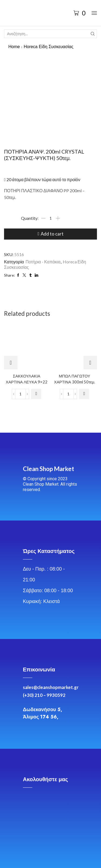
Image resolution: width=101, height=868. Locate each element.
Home (14, 47)
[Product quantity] (51, 218)
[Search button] (93, 34)
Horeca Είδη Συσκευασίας (49, 47)
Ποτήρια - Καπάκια (43, 262)
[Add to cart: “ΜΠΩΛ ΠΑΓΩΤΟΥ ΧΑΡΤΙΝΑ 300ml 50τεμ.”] (84, 394)
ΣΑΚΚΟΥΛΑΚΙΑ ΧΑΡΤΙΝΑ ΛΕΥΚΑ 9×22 (27, 379)
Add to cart (52, 234)
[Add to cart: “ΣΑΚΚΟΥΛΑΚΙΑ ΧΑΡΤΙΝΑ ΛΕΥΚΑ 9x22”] (36, 394)
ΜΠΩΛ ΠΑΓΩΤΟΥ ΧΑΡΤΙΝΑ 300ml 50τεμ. (74, 379)
